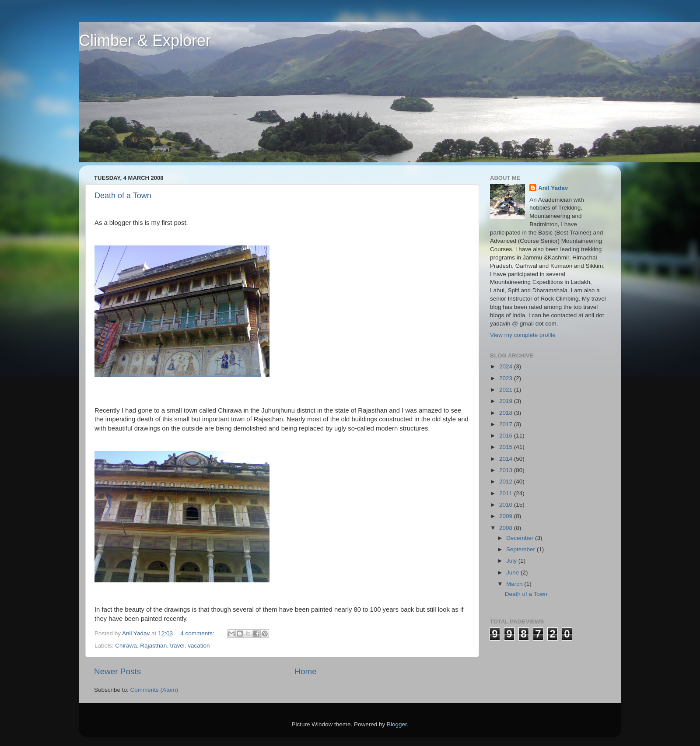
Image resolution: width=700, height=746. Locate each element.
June (513, 573)
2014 (507, 459)
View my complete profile (523, 335)
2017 (507, 424)
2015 (507, 447)
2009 (507, 516)
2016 (507, 436)
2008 (507, 528)
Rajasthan (153, 646)
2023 (507, 378)
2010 (507, 505)
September (521, 549)
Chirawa (126, 646)
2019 (507, 401)
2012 (507, 482)
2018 (507, 413)
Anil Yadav (553, 188)
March (515, 584)
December (521, 538)
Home (305, 671)
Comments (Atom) (154, 690)
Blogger (397, 724)
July (512, 561)
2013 (507, 470)
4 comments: (198, 633)
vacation (199, 646)
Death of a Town (123, 196)
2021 (507, 390)
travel (177, 646)
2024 (507, 366)
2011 (507, 493)
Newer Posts (117, 671)
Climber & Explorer (145, 40)
